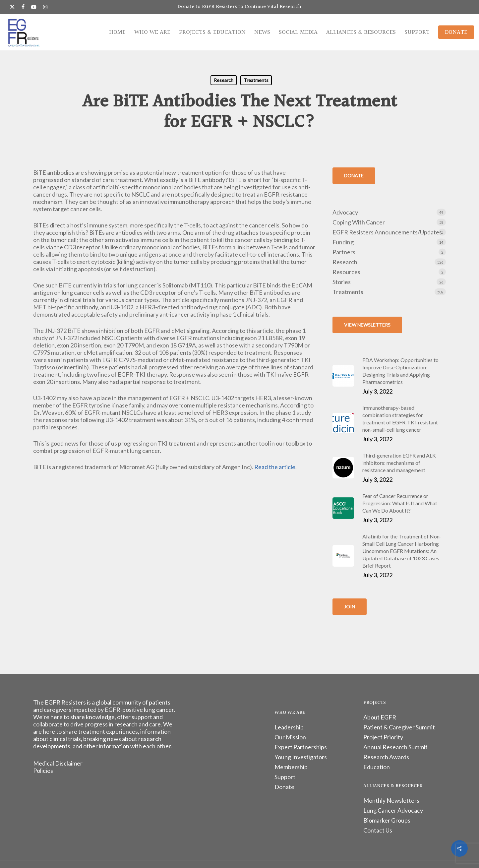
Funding (343, 242)
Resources (346, 272)
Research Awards (386, 757)
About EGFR (380, 717)
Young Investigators (301, 757)
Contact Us (378, 830)
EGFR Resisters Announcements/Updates (387, 232)
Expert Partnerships (301, 747)
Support (285, 777)
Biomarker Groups (387, 820)
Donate (284, 787)
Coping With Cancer (359, 222)
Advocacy (345, 212)
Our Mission (290, 737)
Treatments (256, 80)
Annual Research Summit (395, 747)
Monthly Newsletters (391, 800)
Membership (291, 767)
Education (377, 767)
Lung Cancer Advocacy (393, 810)
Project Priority (383, 737)
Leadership (289, 727)
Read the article (275, 467)
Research (224, 80)
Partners (344, 252)
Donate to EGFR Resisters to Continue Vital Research (239, 7)
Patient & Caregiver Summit (399, 727)
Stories (342, 282)
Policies (43, 771)
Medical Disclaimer (58, 763)
